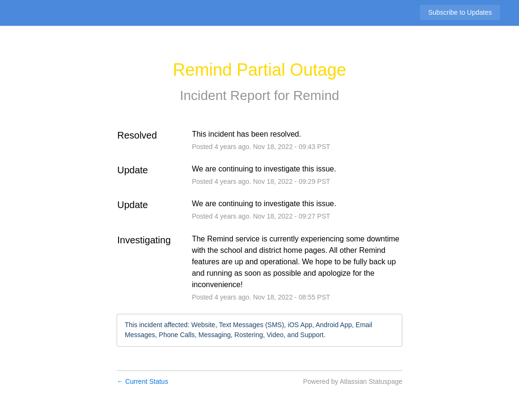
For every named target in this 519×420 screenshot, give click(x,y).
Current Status (142, 381)
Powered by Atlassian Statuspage (353, 381)
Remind (316, 95)
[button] (460, 12)
